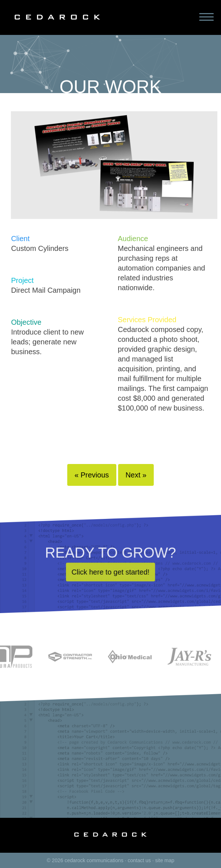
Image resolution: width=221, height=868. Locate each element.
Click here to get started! (110, 576)
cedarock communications (94, 860)
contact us (139, 860)
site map (165, 860)
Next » (136, 475)
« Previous (92, 475)
